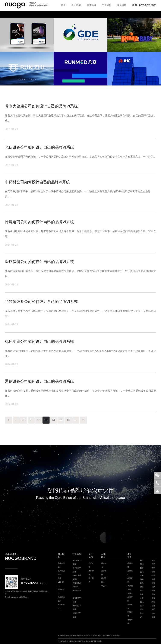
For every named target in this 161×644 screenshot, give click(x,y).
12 (38, 420)
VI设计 (104, 586)
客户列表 (91, 580)
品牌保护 (142, 608)
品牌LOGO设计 (61, 582)
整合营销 (142, 562)
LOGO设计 (104, 580)
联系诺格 (122, 5)
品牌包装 (130, 607)
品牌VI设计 (61, 591)
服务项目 (91, 5)
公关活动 (142, 577)
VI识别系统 (130, 588)
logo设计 (142, 615)
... (16, 420)
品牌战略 (130, 565)
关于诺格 (107, 5)
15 (61, 420)
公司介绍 (91, 565)
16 (68, 420)
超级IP (130, 593)
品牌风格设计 (61, 599)
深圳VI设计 (88, 636)
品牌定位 (130, 573)
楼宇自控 (69, 636)
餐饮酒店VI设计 (77, 608)
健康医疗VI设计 (77, 615)
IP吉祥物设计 (61, 607)
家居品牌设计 (77, 593)
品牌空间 (130, 599)
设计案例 (76, 5)
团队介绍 (91, 573)
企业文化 (142, 600)
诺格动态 (104, 565)
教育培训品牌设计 (77, 585)
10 (23, 420)
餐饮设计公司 (78, 636)
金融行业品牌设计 (77, 577)
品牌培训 (142, 593)
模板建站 (109, 636)
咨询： (144, 5)
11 (31, 420)
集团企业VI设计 (77, 562)
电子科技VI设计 (77, 570)
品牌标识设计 (61, 573)
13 (46, 420)
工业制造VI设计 (77, 600)
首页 (63, 5)
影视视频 (142, 585)
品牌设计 (104, 573)
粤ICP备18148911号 (94, 641)
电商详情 (130, 614)
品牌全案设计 (61, 565)
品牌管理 (130, 580)
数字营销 (142, 570)
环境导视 (130, 622)
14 (53, 420)
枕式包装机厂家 (99, 636)
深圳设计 (116, 636)
